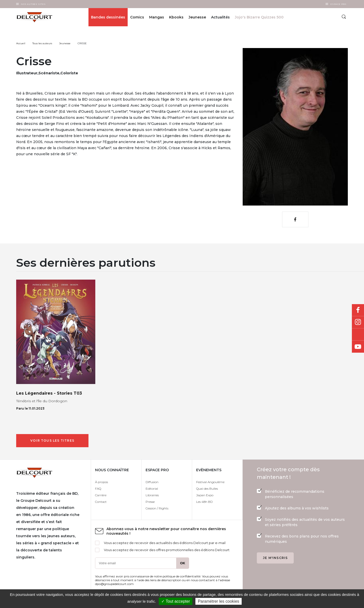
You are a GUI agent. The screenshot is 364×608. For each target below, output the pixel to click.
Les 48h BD (204, 502)
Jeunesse (197, 17)
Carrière (101, 495)
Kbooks (176, 17)
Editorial (152, 489)
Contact (101, 502)
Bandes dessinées (108, 17)
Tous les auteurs (42, 43)
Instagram (358, 322)
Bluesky (358, 334)
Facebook (358, 310)
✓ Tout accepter (176, 601)
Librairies (152, 495)
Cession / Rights (157, 508)
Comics (137, 17)
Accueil (21, 43)
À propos (101, 482)
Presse (150, 502)
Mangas (157, 17)
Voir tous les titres (52, 441)
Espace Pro (338, 4)
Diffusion (152, 482)
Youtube (358, 347)
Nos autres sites (33, 4)
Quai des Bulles (207, 489)
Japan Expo (205, 495)
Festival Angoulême (210, 482)
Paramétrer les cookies (219, 601)
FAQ (98, 489)
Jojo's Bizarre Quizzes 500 (259, 17)
